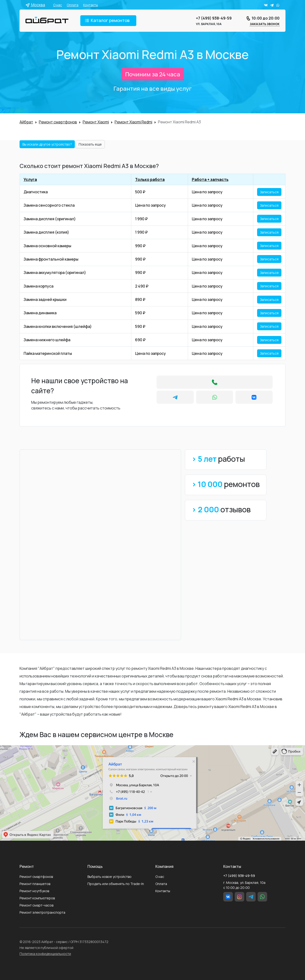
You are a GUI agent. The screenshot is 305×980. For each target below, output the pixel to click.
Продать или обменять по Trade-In (116, 884)
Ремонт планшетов (35, 884)
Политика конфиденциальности (45, 954)
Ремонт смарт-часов (36, 905)
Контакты (91, 5)
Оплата (73, 5)
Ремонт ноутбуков (34, 891)
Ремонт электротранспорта (42, 912)
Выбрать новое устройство (109, 877)
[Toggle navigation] (108, 21)
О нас (58, 5)
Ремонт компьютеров (37, 898)
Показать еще (90, 144)
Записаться (269, 192)
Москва (35, 5)
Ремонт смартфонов (36, 877)
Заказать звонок (265, 24)
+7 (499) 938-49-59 (214, 18)
